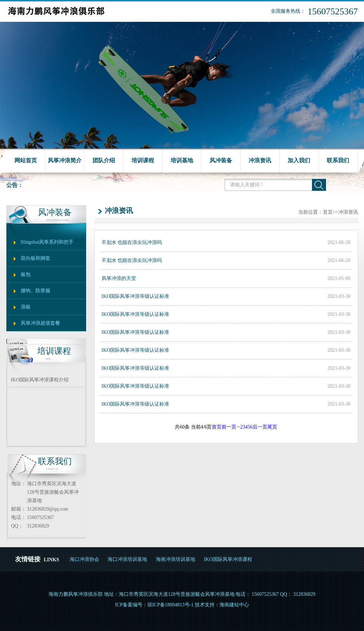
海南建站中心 (234, 605)
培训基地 (182, 160)
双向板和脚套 (36, 258)
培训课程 (143, 160)
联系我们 (338, 160)
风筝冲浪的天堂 (119, 278)
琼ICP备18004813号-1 (170, 605)
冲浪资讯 (260, 160)
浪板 (26, 307)
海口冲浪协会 (84, 559)
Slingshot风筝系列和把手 (47, 242)
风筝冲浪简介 (65, 160)
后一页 (260, 427)
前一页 (229, 427)
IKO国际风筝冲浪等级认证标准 (136, 296)
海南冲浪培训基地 (175, 559)
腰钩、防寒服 (36, 291)
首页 (328, 212)
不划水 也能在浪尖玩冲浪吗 (132, 242)
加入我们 (299, 160)
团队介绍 (104, 160)
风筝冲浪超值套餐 (40, 323)
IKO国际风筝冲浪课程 (228, 559)
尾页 (272, 427)
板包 (26, 274)
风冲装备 (221, 160)
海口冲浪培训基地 (127, 559)
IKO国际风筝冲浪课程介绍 (40, 380)
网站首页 (26, 160)
